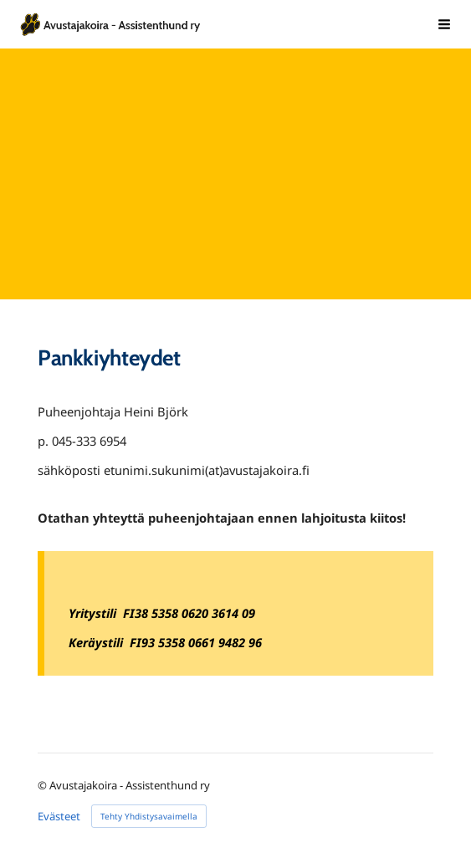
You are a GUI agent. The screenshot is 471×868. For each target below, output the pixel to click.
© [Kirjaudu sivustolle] (44, 785)
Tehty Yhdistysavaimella (149, 816)
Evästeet (59, 817)
